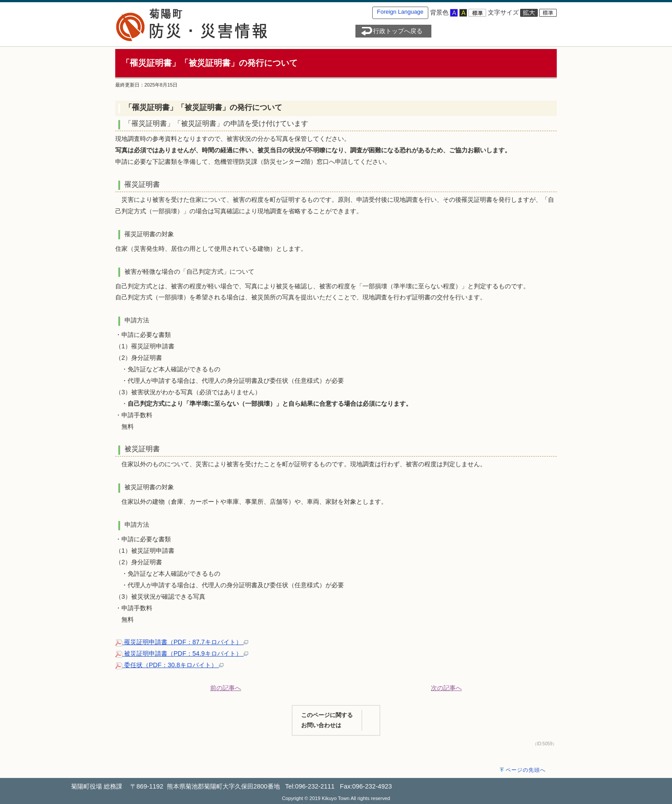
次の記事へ (446, 688)
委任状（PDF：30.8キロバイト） (169, 665)
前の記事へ (226, 688)
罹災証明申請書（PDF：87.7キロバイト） (182, 642)
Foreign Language (400, 12)
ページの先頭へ (526, 770)
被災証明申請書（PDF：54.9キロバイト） (182, 653)
